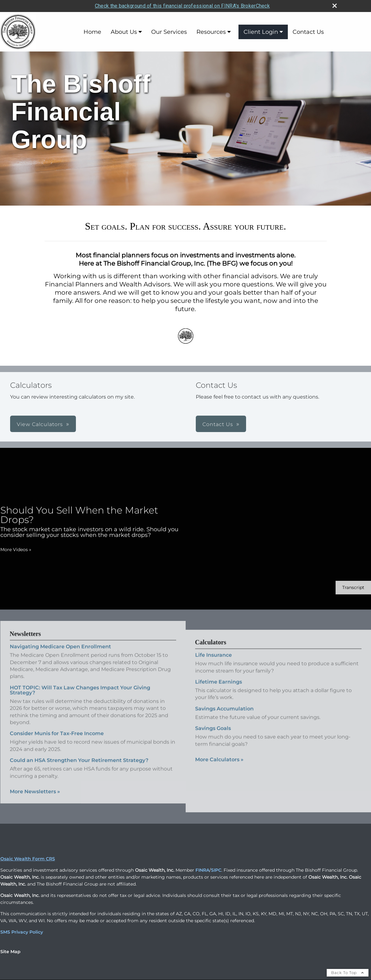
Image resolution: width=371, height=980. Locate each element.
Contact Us (308, 31)
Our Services (169, 31)
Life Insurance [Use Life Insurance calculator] (213, 662)
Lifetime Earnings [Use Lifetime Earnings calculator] (219, 689)
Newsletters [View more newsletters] (25, 625)
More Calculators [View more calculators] (219, 766)
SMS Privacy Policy (22, 931)
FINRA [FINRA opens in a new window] (202, 869)
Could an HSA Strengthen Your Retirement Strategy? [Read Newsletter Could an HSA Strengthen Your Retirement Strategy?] (79, 752)
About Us (124, 31)
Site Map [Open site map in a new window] (10, 951)
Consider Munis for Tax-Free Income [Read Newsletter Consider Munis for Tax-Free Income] (57, 725)
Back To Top (348, 972)
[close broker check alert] (335, 5)
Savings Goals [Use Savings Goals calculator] (213, 735)
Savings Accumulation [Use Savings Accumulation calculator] (224, 715)
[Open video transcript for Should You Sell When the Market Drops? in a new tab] (353, 587)
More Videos (16, 549)
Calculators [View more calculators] (211, 649)
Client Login (261, 31)
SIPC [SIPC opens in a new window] (216, 869)
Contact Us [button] (218, 423)
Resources (211, 31)
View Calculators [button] (40, 423)
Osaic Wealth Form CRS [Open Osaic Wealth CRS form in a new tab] (28, 858)
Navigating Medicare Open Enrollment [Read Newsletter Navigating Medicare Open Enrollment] (60, 638)
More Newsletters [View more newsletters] (35, 782)
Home (92, 31)
